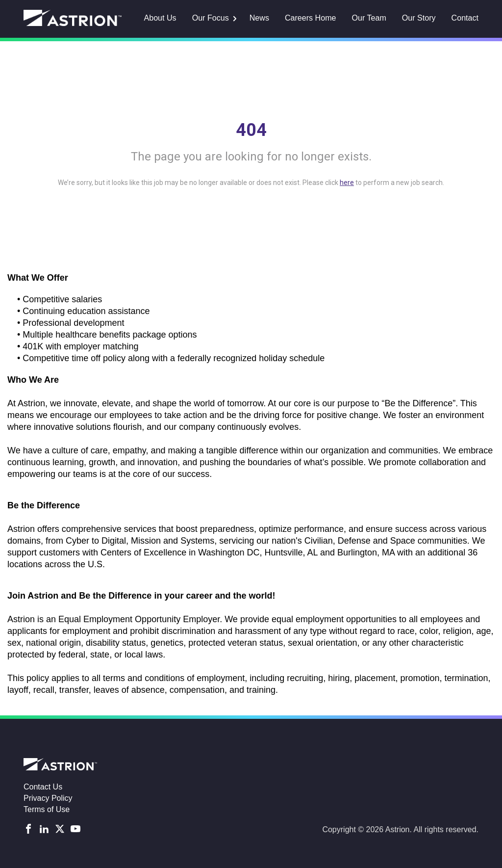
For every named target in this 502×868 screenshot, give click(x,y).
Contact (465, 18)
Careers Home (311, 18)
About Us (161, 18)
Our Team (369, 18)
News (260, 18)
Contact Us (43, 787)
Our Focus (212, 18)
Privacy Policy (48, 798)
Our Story (419, 18)
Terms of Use (47, 809)
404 (251, 130)
